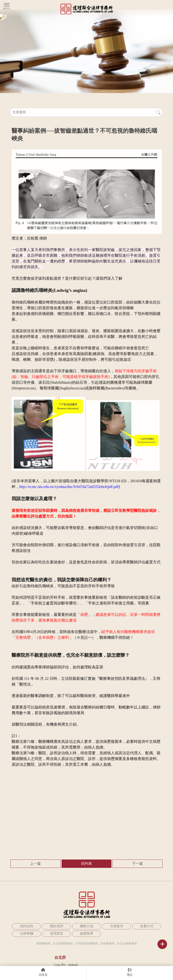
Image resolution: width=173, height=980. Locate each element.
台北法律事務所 (127, 943)
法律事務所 (107, 943)
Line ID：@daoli (66, 965)
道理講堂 (57, 934)
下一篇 (138, 864)
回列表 (86, 864)
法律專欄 (26, 934)
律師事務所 (43, 943)
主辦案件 (117, 926)
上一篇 (35, 864)
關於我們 (57, 926)
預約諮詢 (26, 926)
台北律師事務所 (63, 943)
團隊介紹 (87, 926)
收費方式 (147, 926)
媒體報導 (87, 934)
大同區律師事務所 (87, 943)
